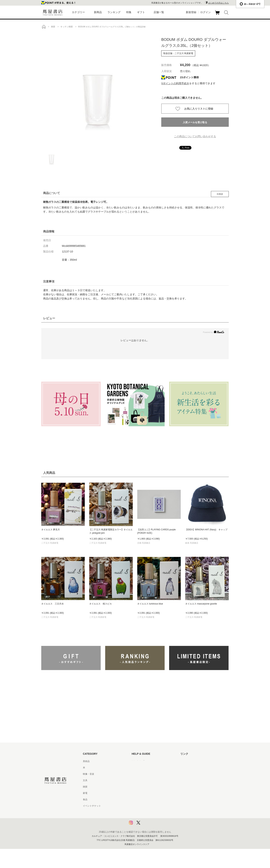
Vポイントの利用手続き (175, 83)
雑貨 (85, 787)
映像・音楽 (88, 774)
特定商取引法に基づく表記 (145, 799)
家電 (85, 793)
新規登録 (191, 12)
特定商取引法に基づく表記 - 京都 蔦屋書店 (153, 806)
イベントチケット (92, 806)
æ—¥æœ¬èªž (250, 4)
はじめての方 (138, 761)
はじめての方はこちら (218, 3)
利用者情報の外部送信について (147, 825)
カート (218, 15)
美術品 (86, 761)
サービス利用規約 (141, 780)
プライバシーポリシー (143, 812)
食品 (85, 799)
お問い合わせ (138, 774)
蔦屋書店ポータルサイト (193, 761)
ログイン (205, 12)
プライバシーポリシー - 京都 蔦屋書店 (151, 819)
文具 (85, 780)
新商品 (98, 12)
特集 (129, 12)
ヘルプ (135, 768)
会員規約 (136, 793)
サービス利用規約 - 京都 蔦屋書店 (149, 787)
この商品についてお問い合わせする (195, 136)
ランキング (114, 12)
